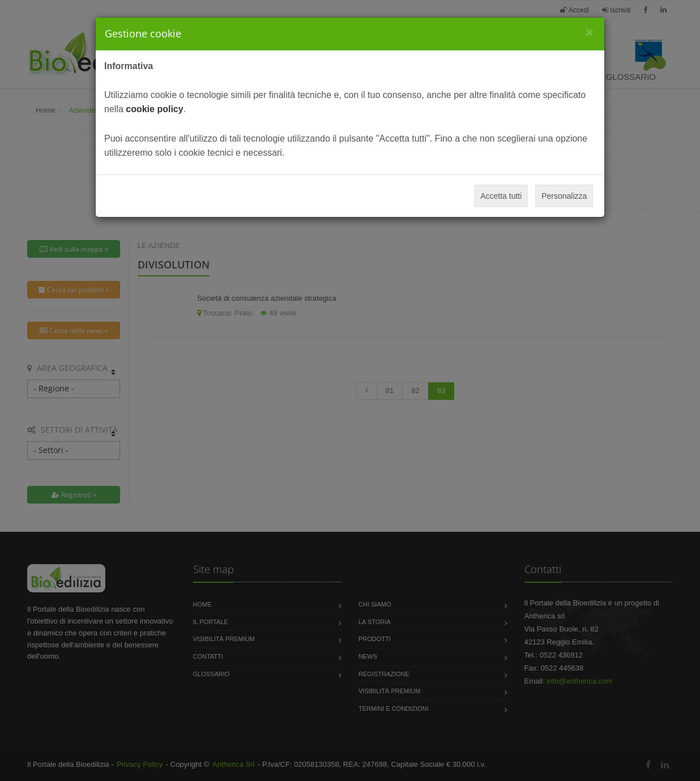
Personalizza (564, 196)
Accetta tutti (501, 196)
